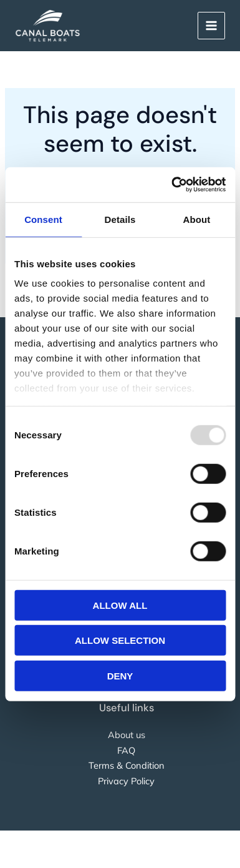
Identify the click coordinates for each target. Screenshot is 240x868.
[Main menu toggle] (211, 26)
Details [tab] (120, 219)
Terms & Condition (127, 765)
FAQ (126, 750)
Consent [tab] (43, 219)
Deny (120, 675)
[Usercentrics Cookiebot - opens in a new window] (172, 185)
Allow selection (120, 640)
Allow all (120, 605)
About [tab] (197, 219)
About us (127, 735)
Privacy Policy (126, 781)
